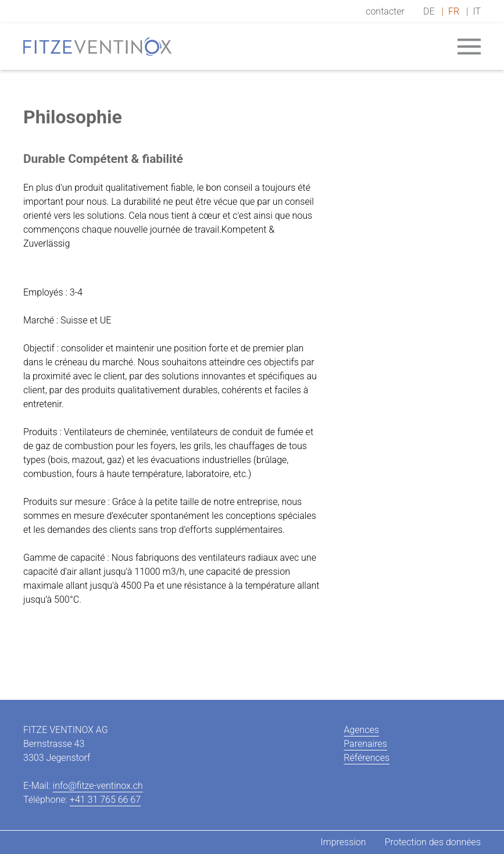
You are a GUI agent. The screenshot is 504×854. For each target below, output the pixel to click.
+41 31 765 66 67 (105, 800)
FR (454, 11)
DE (429, 11)
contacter (385, 11)
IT (477, 11)
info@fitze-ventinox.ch (98, 786)
